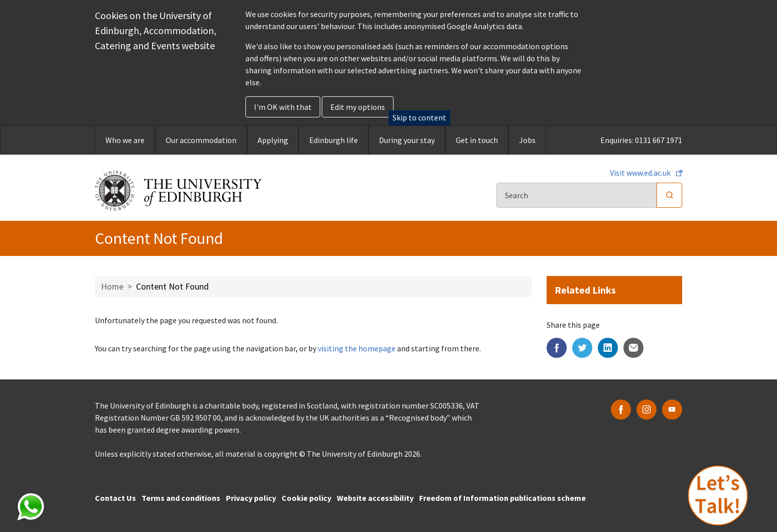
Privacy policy (251, 498)
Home (112, 287)
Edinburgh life (334, 140)
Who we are (125, 140)
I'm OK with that (283, 107)
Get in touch (477, 140)
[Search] (577, 195)
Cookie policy (306, 498)
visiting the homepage (357, 348)
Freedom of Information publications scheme (502, 498)
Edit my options (358, 107)
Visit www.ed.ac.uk (641, 173)
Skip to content (419, 117)
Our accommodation (201, 140)
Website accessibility (375, 498)
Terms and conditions (181, 498)
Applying (273, 140)
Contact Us (115, 498)
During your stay (407, 140)
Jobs (527, 140)
